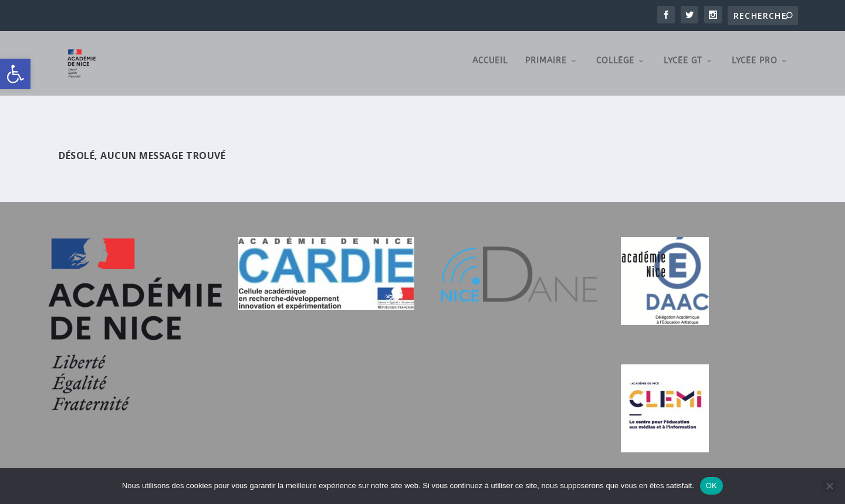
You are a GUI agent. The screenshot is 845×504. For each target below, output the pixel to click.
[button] (15, 74)
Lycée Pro (755, 65)
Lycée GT (683, 65)
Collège (615, 65)
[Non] (829, 486)
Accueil (490, 65)
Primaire (546, 65)
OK (712, 486)
